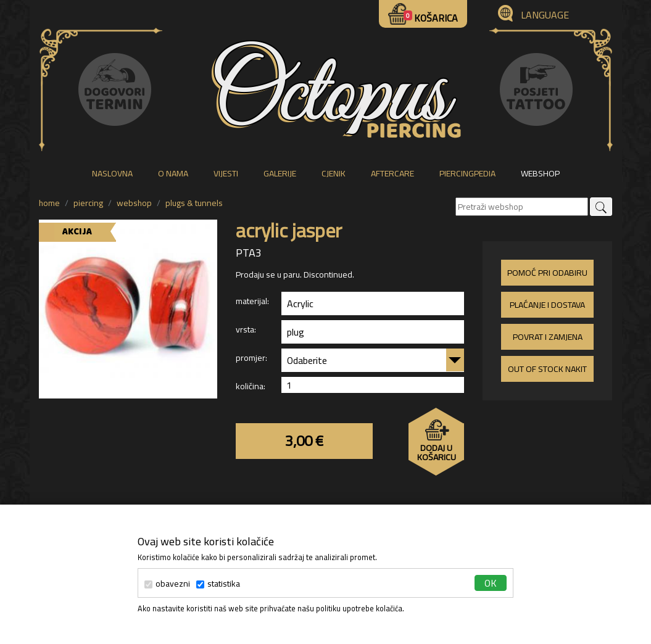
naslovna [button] (112, 173)
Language (545, 15)
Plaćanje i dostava (547, 305)
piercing (88, 203)
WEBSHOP (134, 203)
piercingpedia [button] (467, 173)
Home (49, 203)
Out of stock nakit (547, 369)
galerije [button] (280, 173)
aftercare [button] (392, 173)
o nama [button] (173, 173)
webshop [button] (540, 173)
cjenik (334, 173)
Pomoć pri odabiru (547, 273)
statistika (218, 584)
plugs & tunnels (194, 203)
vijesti (226, 173)
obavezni (167, 584)
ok (491, 583)
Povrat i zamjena (548, 337)
